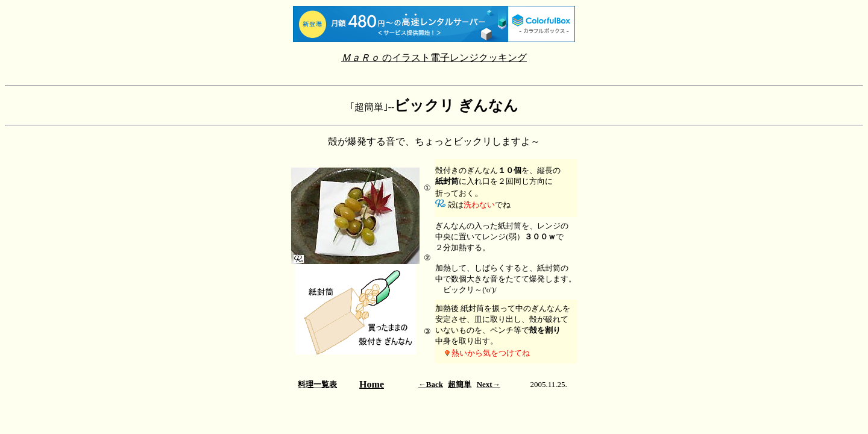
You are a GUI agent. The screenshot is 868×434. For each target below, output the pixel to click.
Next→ (489, 384)
